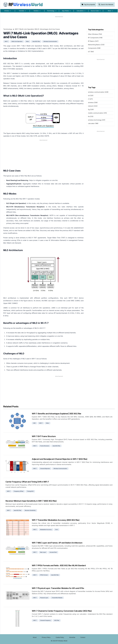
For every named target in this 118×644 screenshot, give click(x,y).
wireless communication (50, 41)
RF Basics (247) (93, 41)
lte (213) (91, 116)
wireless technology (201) (97, 120)
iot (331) (91, 96)
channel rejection (45, 469)
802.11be (57, 620)
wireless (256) (93, 103)
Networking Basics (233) (96, 45)
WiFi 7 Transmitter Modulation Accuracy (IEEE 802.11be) (56, 520)
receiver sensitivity (30, 510)
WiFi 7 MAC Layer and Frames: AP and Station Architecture (57, 543)
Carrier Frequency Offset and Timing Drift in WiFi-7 (27, 482)
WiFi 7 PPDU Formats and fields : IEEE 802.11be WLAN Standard (59, 565)
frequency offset (19, 491)
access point (53, 552)
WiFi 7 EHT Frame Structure (44, 436)
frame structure (45, 446)
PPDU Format (44, 575)
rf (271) (90, 99)
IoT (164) (91, 52)
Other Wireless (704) (95, 34)
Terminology (8, 29)
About (35, 637)
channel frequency (45, 620)
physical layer (44, 598)
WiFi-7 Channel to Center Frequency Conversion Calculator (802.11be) (62, 611)
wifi (34, 423)
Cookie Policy (60, 637)
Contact (83, 637)
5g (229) (91, 109)
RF (23, 5)
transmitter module (57, 598)
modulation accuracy (46, 530)
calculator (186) (93, 123)
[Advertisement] (59, 22)
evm (57, 530)
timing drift (30, 491)
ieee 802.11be (36, 41)
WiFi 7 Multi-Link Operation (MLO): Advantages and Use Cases (37, 29)
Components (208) (94, 48)
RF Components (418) (95, 38)
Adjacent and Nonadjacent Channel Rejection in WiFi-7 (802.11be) (60, 459)
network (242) (93, 106)
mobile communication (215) (97, 113)
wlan (27, 41)
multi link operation (17, 41)
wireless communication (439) (98, 92)
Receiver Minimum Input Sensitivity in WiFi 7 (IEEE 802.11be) (31, 501)
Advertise (72, 637)
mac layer (43, 552)
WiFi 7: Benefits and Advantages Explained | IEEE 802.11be (57, 414)
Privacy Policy (46, 637)
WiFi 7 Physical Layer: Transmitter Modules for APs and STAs (58, 588)
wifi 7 (6, 41)
